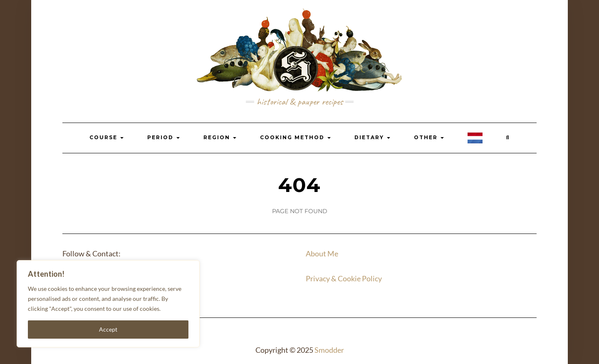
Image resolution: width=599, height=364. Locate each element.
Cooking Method (295, 137)
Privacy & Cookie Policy (344, 278)
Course (106, 137)
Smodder (329, 350)
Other (429, 137)
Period (163, 137)
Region (220, 137)
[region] (108, 304)
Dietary (372, 137)
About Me (322, 253)
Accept (108, 329)
